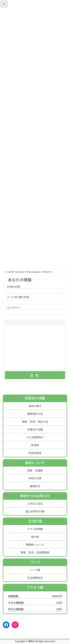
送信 (35, 375)
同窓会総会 (35, 453)
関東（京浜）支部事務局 (35, 552)
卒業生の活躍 (35, 429)
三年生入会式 (35, 504)
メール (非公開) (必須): (18, 297)
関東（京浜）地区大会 (35, 422)
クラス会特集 (35, 529)
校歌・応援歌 (35, 470)
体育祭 (35, 445)
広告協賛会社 (35, 578)
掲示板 (35, 537)
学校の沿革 (35, 478)
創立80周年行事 (35, 511)
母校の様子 (35, 406)
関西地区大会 (35, 414)
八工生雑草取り (35, 437)
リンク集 (35, 570)
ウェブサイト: (14, 307)
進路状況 (35, 486)
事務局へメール (35, 545)
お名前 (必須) (14, 286)
